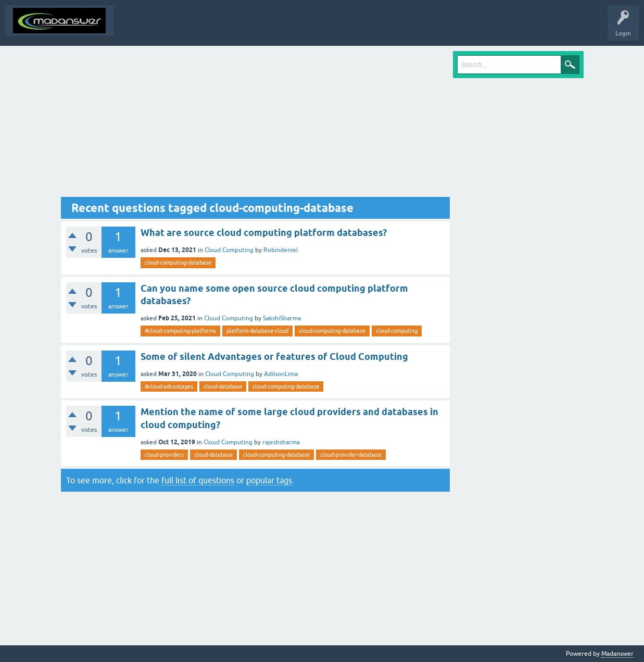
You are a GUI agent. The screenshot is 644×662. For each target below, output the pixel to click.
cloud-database (223, 386)
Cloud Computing (229, 250)
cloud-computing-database (178, 263)
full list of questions (198, 480)
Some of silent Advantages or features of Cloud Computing (274, 357)
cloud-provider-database (351, 455)
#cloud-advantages (169, 386)
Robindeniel (281, 250)
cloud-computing (397, 331)
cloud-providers (164, 455)
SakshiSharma (282, 318)
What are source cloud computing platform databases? (264, 233)
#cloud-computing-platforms (180, 331)
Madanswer (617, 654)
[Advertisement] (256, 124)
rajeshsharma (281, 442)
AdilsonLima (281, 374)
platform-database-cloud (257, 331)
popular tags (269, 480)
